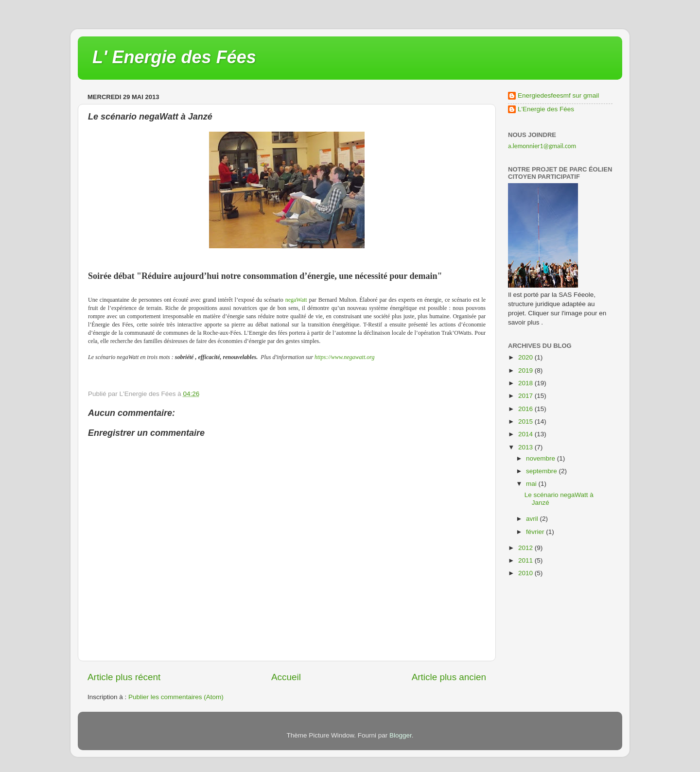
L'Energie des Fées (546, 109)
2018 (526, 383)
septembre (542, 471)
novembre (542, 458)
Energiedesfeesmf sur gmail (558, 95)
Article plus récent (124, 677)
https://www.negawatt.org (344, 357)
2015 (526, 421)
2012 (526, 548)
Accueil (286, 677)
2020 (526, 357)
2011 (526, 560)
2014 (526, 434)
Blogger (401, 735)
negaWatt (296, 300)
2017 (526, 396)
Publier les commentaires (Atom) (176, 697)
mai (532, 484)
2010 (526, 573)
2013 (526, 447)
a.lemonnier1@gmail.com (542, 146)
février (536, 532)
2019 (526, 370)
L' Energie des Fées (174, 57)
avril (533, 519)
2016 (526, 409)
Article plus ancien (449, 677)
